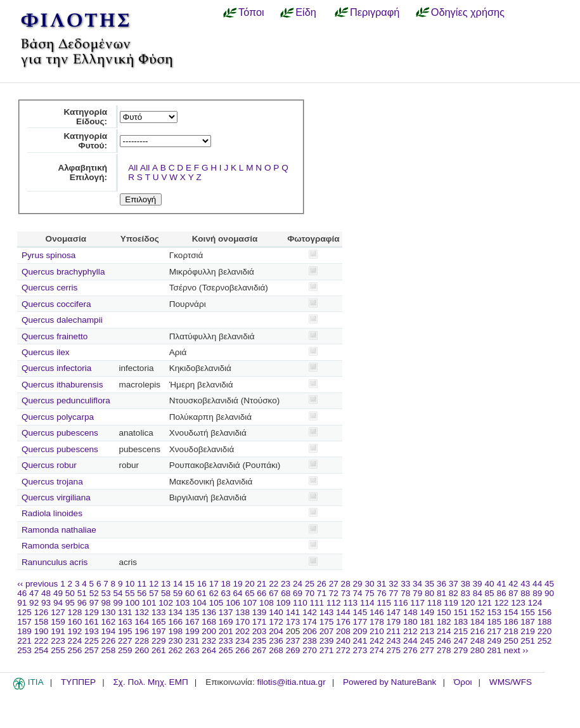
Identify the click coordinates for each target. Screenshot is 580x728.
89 (537, 593)
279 (461, 650)
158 (42, 622)
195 (125, 631)
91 (22, 603)
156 (545, 612)
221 (24, 641)
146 (377, 612)
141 (293, 612)
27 (334, 584)
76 (381, 593)
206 (310, 631)
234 (242, 641)
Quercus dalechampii (62, 320)
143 (327, 612)
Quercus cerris (49, 288)
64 (238, 593)
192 (75, 631)
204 (276, 631)
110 (300, 603)
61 (202, 593)
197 (159, 631)
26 (322, 584)
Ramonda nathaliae (59, 530)
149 (427, 612)
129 (92, 612)
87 (513, 593)
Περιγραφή (375, 12)
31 (381, 584)
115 (384, 603)
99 (118, 603)
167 (192, 622)
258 (109, 650)
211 (394, 631)
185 (494, 622)
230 (175, 641)
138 (242, 612)
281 (494, 650)
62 (214, 593)
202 (242, 631)
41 (501, 584)
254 (42, 650)
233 (226, 641)
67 (274, 593)
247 (461, 641)
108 (267, 603)
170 (242, 622)
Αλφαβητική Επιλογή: (82, 172)
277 (427, 650)
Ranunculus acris (55, 562)
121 (485, 603)
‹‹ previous (37, 584)
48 (46, 593)
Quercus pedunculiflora (66, 400)
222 (42, 641)
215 (461, 631)
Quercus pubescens (60, 433)
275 (394, 650)
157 (24, 622)
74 (358, 593)
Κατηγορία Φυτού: (85, 141)
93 (46, 603)
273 (360, 650)
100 (132, 603)
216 (478, 631)
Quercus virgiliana (56, 497)
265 (226, 650)
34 (417, 584)
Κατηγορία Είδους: (85, 117)
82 (454, 593)
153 (494, 612)
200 (209, 631)
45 (549, 584)
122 (502, 603)
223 (58, 641)
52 (94, 593)
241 (360, 641)
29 (358, 584)
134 (175, 612)
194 (109, 631)
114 (367, 603)
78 (405, 593)
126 (42, 612)
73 (346, 593)
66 (261, 593)
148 (410, 612)
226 (109, 641)
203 (260, 631)
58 (166, 593)
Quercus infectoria (56, 368)
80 (429, 593)
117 (417, 603)
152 (478, 612)
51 (82, 593)
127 (58, 612)
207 (327, 631)
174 (310, 622)
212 (410, 631)
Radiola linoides (52, 513)
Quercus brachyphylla (63, 272)
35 (429, 584)
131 (125, 612)
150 (444, 612)
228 (142, 641)
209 (360, 631)
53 (106, 593)
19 (237, 584)
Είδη (306, 12)
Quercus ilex (46, 352)
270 (310, 650)
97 (94, 603)
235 (260, 641)
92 (34, 603)
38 (466, 584)
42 (513, 584)
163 (125, 622)
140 (276, 612)
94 (58, 603)
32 (393, 584)
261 (159, 650)
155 (528, 612)
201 (226, 631)
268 (276, 650)
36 (441, 584)
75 (369, 593)
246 (444, 641)
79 (417, 593)
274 (377, 650)
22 (274, 584)
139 (260, 612)
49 (58, 593)
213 (427, 631)
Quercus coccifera (56, 304)
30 (369, 584)
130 (109, 612)
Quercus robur (49, 465)
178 (377, 622)
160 (75, 622)
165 (159, 622)
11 (142, 584)
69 (298, 593)
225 (92, 641)
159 (58, 622)
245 (427, 641)
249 (494, 641)
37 (454, 584)
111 (317, 603)
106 (233, 603)
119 (451, 603)
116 (401, 603)
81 (441, 593)
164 (142, 622)
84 (478, 593)
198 (175, 631)
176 (343, 622)
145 (360, 612)
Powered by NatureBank (390, 682)
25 (310, 584)
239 (327, 641)
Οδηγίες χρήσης (468, 12)
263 (192, 650)
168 (209, 622)
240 (343, 641)
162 (109, 622)
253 (24, 650)
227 (125, 641)
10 (130, 584)
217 (494, 631)
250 (511, 641)
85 (490, 593)
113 (350, 603)
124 (535, 603)
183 (461, 622)
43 (525, 584)
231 (192, 641)
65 (249, 593)
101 (149, 603)
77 (393, 593)
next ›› (516, 650)
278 (444, 650)
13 (166, 584)
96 (82, 603)
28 (346, 584)
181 (427, 622)
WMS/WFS (511, 682)
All (133, 168)
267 (260, 650)
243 (394, 641)
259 (125, 650)
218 (511, 631)
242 (377, 641)
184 (478, 622)
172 (276, 622)
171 (260, 622)
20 (249, 584)
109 (284, 603)
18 (226, 584)
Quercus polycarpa (58, 417)
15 (190, 584)
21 (261, 584)
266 (242, 650)
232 (209, 641)
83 (466, 593)
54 (118, 593)
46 (22, 593)
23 (286, 584)
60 (190, 593)
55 (130, 593)
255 (58, 650)
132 (142, 612)
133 (159, 612)
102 (166, 603)
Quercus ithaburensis (62, 385)
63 (226, 593)
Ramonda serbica (55, 546)
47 (34, 593)
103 (183, 603)
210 (377, 631)
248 (478, 641)
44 (537, 584)
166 (175, 622)
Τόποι (251, 12)
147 (394, 612)
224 (75, 641)
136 (209, 612)
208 (343, 631)
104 (199, 603)
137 (226, 612)
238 (310, 641)
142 (310, 612)
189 (24, 631)
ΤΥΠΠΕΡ (78, 682)
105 (216, 603)
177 (360, 622)
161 (92, 622)
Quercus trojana (52, 482)
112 (334, 603)
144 (343, 612)
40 (489, 584)
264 (209, 650)
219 (528, 631)
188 (545, 622)
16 (202, 584)
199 (192, 631)
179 (394, 622)
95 (70, 603)
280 (478, 650)
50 (70, 593)
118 (435, 603)
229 (159, 641)
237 (293, 641)
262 (175, 650)
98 (106, 603)
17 (214, 584)
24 (298, 584)
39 (478, 584)
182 (444, 622)
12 (154, 584)
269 (293, 650)
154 (511, 612)
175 (327, 622)
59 (178, 593)
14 (178, 584)
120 (468, 603)
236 (276, 641)
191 (58, 631)
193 (92, 631)
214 (444, 631)
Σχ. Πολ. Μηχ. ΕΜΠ (150, 682)
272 (343, 650)
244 (410, 641)
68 (286, 593)
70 (310, 593)
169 (226, 622)
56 (142, 593)
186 (511, 622)
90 (549, 593)
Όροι (463, 682)
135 (192, 612)
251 (528, 641)
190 (42, 631)
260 (142, 650)
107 (250, 603)
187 (528, 622)
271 (327, 650)
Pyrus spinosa (48, 255)
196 (142, 631)
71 (322, 593)
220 (545, 631)
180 (410, 622)
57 (154, 593)
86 (501, 593)
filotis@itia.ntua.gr (291, 682)
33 (405, 584)
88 (525, 593)
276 (410, 650)
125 (24, 612)
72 (334, 593)
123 (518, 603)
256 (75, 650)
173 (293, 622)
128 (75, 612)
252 (545, 641)
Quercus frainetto (55, 336)
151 (461, 612)
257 (92, 650)
